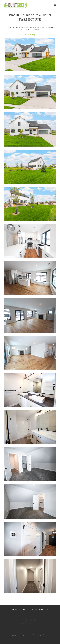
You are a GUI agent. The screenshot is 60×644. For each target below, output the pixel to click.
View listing (30, 34)
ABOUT (34, 609)
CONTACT (44, 609)
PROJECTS (24, 609)
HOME (15, 609)
